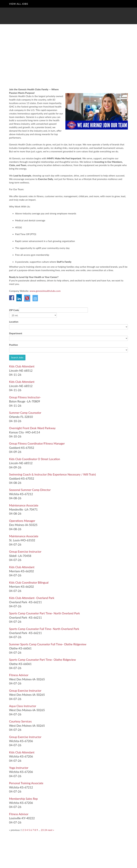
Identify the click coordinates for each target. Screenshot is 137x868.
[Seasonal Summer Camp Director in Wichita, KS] (30, 490)
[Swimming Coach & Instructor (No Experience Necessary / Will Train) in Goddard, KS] (52, 474)
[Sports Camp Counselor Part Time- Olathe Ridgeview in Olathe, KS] (43, 660)
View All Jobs (19, 4)
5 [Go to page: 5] (29, 830)
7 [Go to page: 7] (33, 830)
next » (51, 830)
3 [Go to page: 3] (25, 830)
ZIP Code (14, 310)
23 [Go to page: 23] (42, 830)
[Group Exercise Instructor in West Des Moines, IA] (25, 691)
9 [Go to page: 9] (37, 830)
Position (14, 345)
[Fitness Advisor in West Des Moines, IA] (19, 675)
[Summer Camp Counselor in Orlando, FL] (25, 413)
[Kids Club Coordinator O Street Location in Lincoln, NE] (35, 459)
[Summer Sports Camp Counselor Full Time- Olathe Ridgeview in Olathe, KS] (48, 644)
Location (14, 322)
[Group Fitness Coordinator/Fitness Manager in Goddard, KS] (37, 443)
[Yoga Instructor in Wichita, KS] (19, 768)
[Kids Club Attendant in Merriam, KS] (22, 567)
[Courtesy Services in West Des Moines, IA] (20, 721)
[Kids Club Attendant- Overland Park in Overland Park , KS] (32, 598)
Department (16, 333)
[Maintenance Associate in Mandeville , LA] (24, 505)
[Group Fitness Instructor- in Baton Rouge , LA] (25, 397)
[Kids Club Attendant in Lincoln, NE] (22, 366)
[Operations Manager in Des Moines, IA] (22, 521)
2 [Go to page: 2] (23, 830)
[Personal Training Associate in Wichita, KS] (26, 783)
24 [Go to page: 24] (46, 830)
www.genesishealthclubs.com (45, 291)
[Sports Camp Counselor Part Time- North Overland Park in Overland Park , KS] (45, 613)
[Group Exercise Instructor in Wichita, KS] (25, 737)
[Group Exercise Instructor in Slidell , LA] (25, 552)
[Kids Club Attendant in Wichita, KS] (22, 752)
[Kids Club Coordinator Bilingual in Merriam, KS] (29, 582)
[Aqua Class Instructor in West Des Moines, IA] (23, 706)
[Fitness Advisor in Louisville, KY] (19, 814)
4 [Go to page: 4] (27, 830)
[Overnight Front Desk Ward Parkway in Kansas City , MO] (32, 428)
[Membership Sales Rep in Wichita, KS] (24, 799)
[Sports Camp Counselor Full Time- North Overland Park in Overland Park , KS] (44, 629)
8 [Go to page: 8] (35, 830)
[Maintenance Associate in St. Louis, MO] (24, 536)
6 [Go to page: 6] (31, 830)
